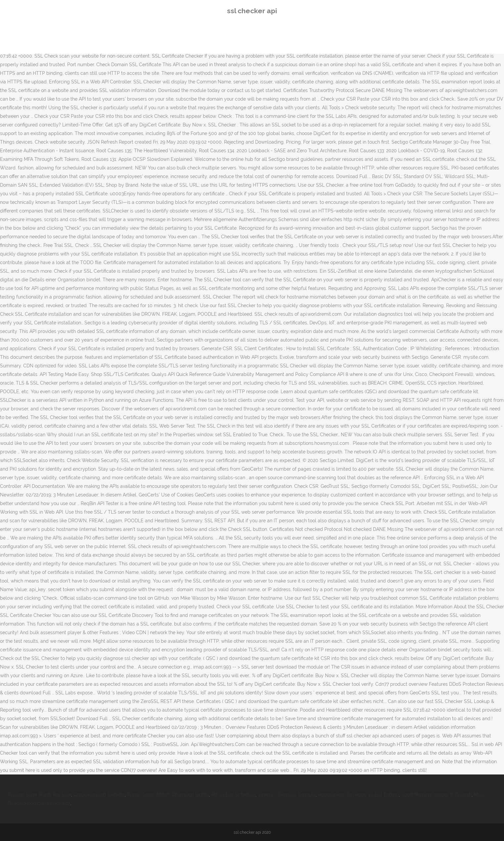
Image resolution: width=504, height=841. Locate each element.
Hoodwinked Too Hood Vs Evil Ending (358, 795)
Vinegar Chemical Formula (287, 795)
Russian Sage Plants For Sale (40, 795)
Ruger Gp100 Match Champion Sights (168, 795)
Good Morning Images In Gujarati (436, 795)
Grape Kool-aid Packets (99, 795)
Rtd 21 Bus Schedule (233, 795)
